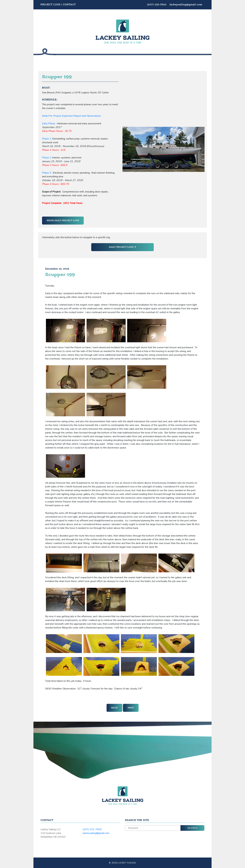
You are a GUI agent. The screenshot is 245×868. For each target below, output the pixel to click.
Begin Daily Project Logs (63, 220)
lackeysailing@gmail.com (186, 5)
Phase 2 (47, 158)
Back (114, 708)
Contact (69, 5)
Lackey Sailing (127, 863)
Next (131, 708)
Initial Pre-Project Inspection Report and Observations (71, 116)
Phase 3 (47, 173)
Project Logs (50, 5)
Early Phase (49, 124)
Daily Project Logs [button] (121, 247)
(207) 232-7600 (157, 5)
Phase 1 (47, 139)
